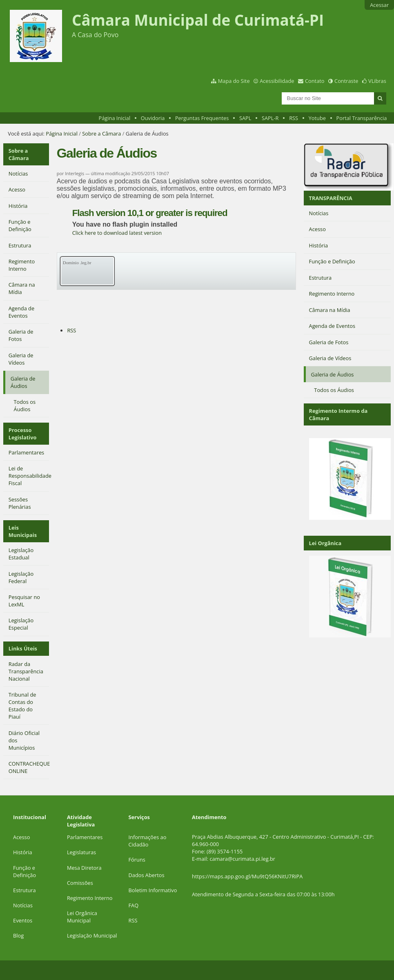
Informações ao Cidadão (148, 841)
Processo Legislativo (23, 434)
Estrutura (24, 890)
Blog (18, 935)
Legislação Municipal (92, 935)
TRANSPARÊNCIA (331, 198)
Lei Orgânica (325, 543)
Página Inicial (115, 118)
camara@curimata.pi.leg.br (242, 859)
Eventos (23, 920)
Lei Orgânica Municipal (82, 917)
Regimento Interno (90, 898)
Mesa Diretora (84, 868)
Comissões (80, 883)
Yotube (317, 118)
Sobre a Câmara (101, 134)
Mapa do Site (234, 81)
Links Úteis (23, 648)
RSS (294, 118)
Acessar (379, 5)
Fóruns (137, 860)
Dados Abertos (147, 875)
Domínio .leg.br (77, 263)
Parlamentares (85, 837)
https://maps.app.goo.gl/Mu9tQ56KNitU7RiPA (247, 876)
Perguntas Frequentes (202, 118)
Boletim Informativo (153, 890)
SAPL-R (270, 118)
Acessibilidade (277, 81)
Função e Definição (24, 871)
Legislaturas (81, 852)
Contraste (346, 81)
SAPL (245, 118)
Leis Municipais (23, 531)
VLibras (377, 81)
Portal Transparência (362, 118)
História (23, 852)
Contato (315, 81)
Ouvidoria (153, 118)
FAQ (134, 905)
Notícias (23, 905)
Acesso (21, 837)
